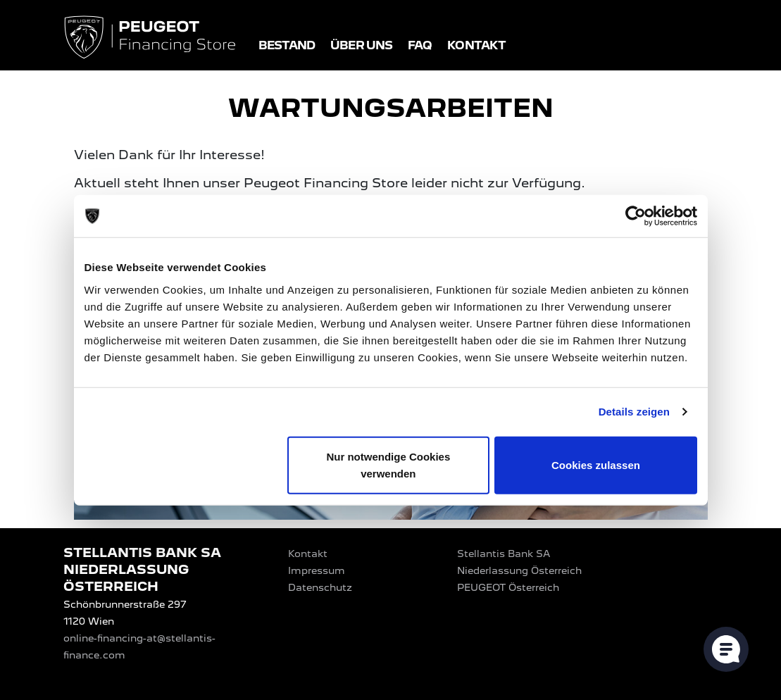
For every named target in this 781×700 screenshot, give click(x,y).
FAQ (420, 45)
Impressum (317, 570)
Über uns (361, 45)
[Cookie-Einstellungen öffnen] (726, 649)
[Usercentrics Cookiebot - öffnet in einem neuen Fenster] (636, 216)
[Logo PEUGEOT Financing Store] (151, 38)
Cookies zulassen (596, 464)
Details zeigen (634, 412)
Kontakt (476, 45)
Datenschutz (320, 587)
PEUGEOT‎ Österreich (508, 587)
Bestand (287, 45)
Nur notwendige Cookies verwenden (388, 464)
